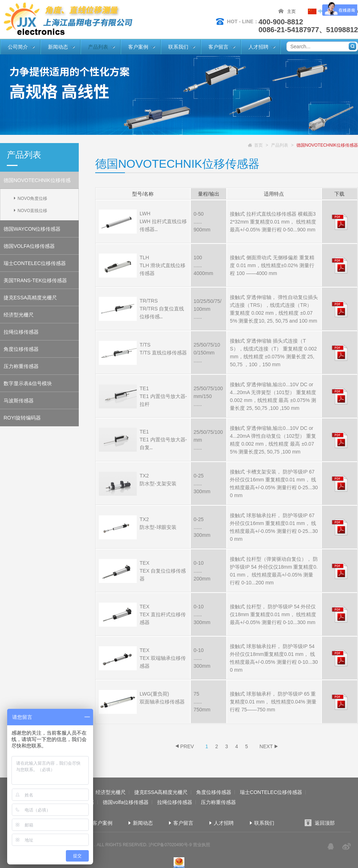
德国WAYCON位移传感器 (32, 229)
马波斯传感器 (19, 401)
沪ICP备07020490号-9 (170, 845)
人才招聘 (258, 47)
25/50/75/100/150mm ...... (207, 353)
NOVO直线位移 (32, 211)
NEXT (266, 746)
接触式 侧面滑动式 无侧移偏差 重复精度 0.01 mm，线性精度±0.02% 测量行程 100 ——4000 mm (272, 265)
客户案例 (138, 47)
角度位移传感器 (21, 349)
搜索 (352, 46)
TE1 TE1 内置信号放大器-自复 (163, 440)
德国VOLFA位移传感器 (29, 246)
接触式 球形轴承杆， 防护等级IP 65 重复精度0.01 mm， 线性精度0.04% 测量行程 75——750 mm (273, 702)
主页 (291, 11)
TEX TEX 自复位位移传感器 (163, 571)
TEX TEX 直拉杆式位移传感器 (163, 614)
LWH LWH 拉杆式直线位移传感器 (163, 221)
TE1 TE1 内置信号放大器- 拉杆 (163, 396)
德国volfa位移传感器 (126, 802)
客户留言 (218, 47)
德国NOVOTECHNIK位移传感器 (37, 183)
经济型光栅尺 (19, 315)
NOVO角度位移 (32, 198)
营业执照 (202, 845)
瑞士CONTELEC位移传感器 (35, 263)
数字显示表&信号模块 (28, 383)
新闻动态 (58, 47)
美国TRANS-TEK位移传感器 (35, 280)
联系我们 (178, 47)
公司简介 (18, 47)
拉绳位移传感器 (21, 332)
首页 (258, 145)
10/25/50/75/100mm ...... (208, 309)
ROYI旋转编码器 (22, 418)
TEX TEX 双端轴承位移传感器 (163, 658)
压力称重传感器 (21, 366)
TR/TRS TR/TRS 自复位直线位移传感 (162, 309)
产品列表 (98, 47)
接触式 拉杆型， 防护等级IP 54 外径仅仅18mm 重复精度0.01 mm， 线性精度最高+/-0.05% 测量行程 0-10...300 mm (273, 614)
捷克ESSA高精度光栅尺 (30, 298)
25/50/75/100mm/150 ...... (208, 396)
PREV (187, 746)
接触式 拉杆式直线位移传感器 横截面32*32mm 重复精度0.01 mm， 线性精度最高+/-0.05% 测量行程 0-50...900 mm (273, 222)
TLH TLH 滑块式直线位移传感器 (163, 265)
